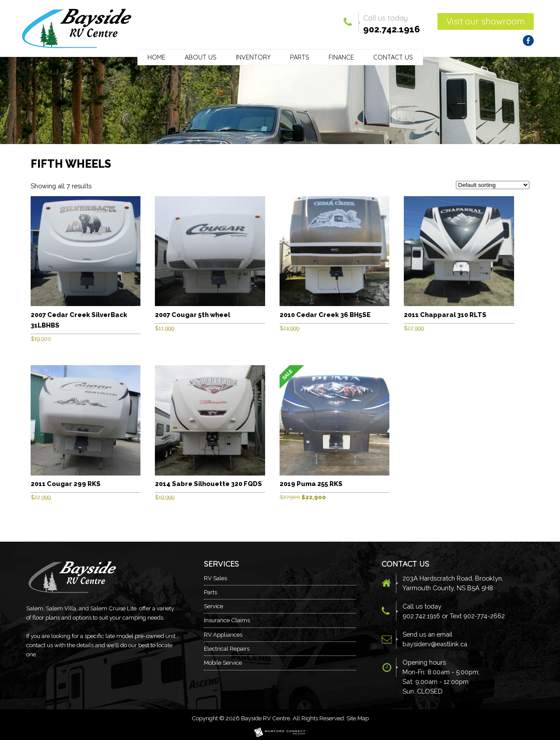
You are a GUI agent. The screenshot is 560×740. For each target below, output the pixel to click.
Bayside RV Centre (266, 718)
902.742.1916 (392, 29)
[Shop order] (493, 185)
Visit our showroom (486, 21)
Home (156, 57)
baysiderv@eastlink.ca (435, 644)
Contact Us (393, 57)
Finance (341, 57)
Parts (300, 57)
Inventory (253, 57)
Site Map (358, 718)
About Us (201, 57)
